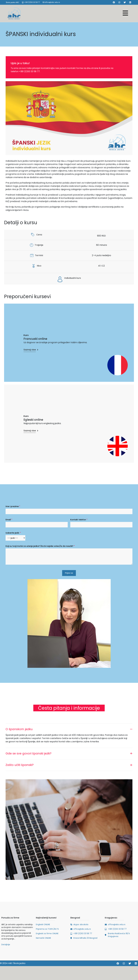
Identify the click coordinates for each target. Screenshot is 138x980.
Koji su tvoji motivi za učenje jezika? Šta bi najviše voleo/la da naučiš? (40, 546)
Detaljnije (6, 945)
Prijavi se (69, 573)
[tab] (69, 728)
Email (9, 520)
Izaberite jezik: (13, 533)
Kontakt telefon (79, 520)
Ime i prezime (13, 506)
